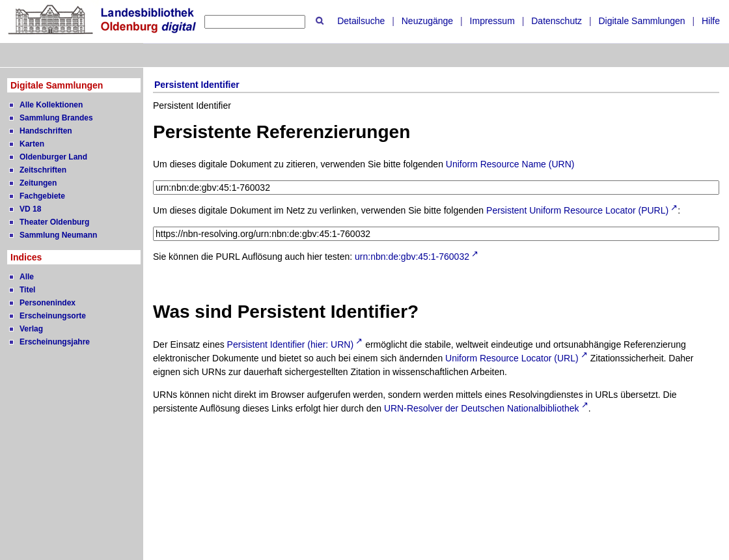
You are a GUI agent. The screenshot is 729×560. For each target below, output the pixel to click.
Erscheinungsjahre (55, 342)
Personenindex (48, 303)
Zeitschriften (43, 170)
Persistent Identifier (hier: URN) (291, 344)
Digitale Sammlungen (641, 21)
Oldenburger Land (53, 157)
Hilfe (711, 21)
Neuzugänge (427, 21)
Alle (27, 277)
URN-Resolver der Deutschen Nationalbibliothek (482, 408)
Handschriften (46, 131)
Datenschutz (557, 21)
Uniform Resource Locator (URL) (512, 358)
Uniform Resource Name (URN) (510, 164)
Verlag (31, 329)
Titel (27, 290)
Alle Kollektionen (51, 105)
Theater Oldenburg (54, 222)
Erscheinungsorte (53, 316)
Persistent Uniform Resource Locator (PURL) (577, 210)
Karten (32, 144)
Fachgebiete (42, 196)
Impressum (492, 21)
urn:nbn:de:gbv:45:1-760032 (412, 257)
